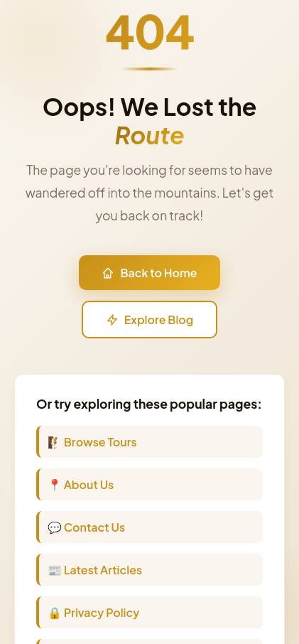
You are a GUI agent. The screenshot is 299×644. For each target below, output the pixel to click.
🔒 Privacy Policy (93, 614)
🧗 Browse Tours (92, 443)
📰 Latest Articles (95, 571)
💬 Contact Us (86, 528)
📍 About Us (81, 486)
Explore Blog (150, 321)
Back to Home (149, 274)
